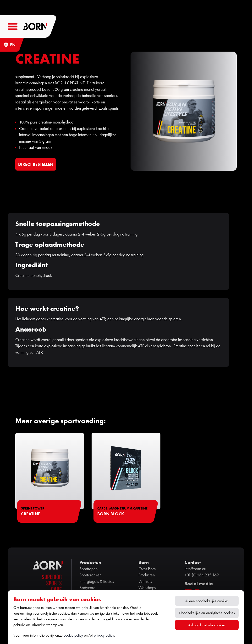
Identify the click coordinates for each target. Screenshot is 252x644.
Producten (147, 575)
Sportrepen (88, 569)
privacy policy (104, 635)
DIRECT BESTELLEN (36, 164)
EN (13, 45)
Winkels (145, 581)
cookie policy (73, 635)
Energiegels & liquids (97, 581)
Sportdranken (90, 575)
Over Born (147, 569)
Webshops (147, 588)
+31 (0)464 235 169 (202, 575)
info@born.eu (195, 569)
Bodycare (87, 588)
